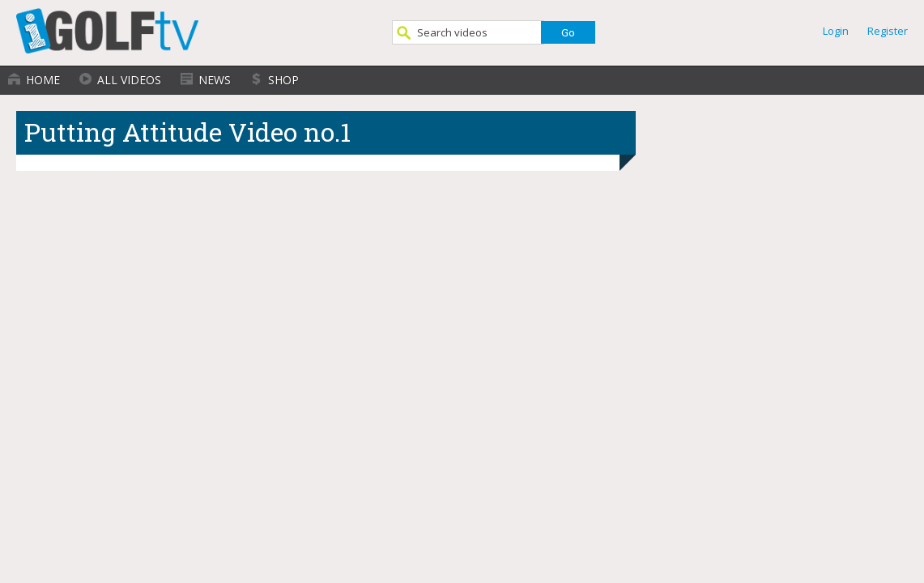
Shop (283, 80)
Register (888, 31)
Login (836, 31)
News (215, 80)
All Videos (129, 80)
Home (43, 80)
